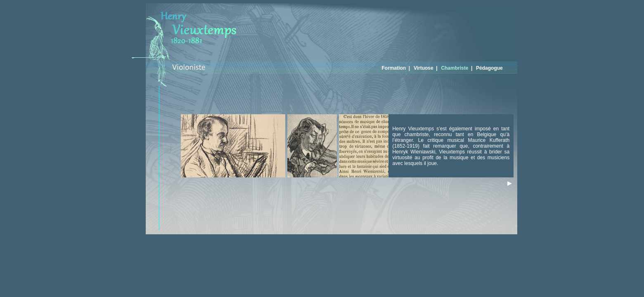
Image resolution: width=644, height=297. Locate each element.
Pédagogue (491, 68)
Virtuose (425, 68)
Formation (395, 68)
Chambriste (456, 68)
